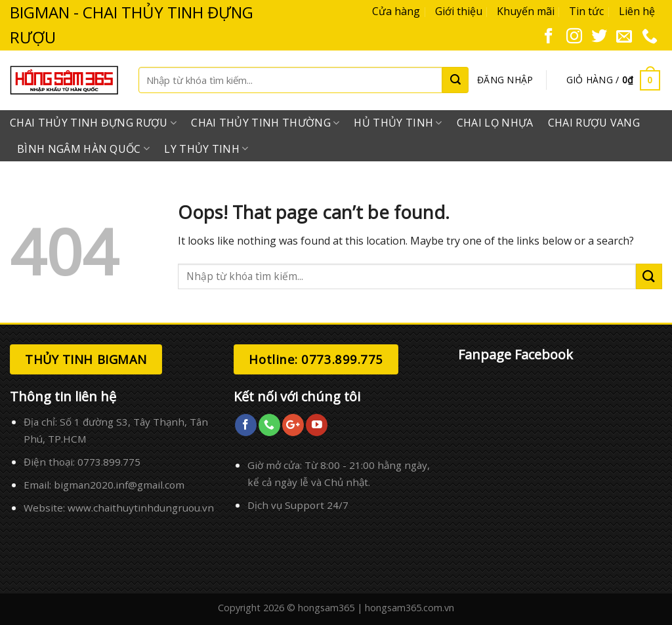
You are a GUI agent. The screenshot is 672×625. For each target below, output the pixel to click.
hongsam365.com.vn (409, 608)
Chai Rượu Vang (594, 123)
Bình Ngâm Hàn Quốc (83, 149)
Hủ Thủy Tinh (398, 123)
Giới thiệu (459, 11)
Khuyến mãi (526, 11)
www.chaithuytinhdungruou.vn (141, 508)
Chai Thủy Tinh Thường (265, 123)
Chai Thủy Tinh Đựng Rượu (93, 123)
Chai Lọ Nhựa (495, 123)
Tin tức (586, 11)
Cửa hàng (396, 11)
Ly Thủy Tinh (206, 149)
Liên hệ (637, 11)
